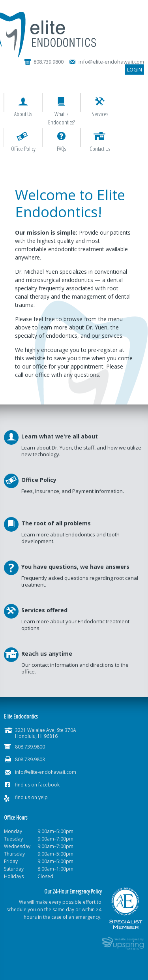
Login (135, 70)
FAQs (61, 149)
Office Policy (23, 149)
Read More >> (74, 452)
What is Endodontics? (61, 118)
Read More (74, 539)
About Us (23, 114)
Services (100, 114)
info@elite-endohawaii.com (46, 772)
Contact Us (100, 149)
